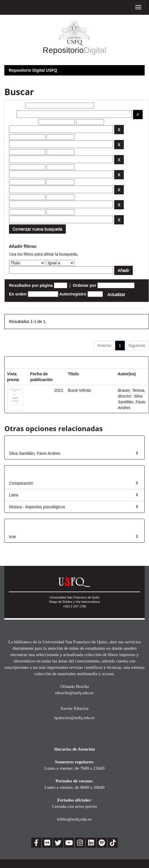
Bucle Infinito (79, 390)
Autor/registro (73, 294)
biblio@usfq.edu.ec (74, 819)
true (12, 537)
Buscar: (17, 106)
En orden (18, 294)
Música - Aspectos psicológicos (37, 507)
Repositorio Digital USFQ (33, 70)
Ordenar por (85, 285)
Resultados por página (31, 285)
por (12, 114)
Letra (14, 495)
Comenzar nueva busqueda (37, 229)
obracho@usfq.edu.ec (74, 693)
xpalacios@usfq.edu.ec (74, 718)
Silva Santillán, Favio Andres (132, 402)
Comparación (21, 483)
